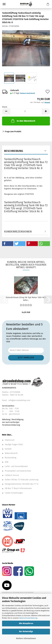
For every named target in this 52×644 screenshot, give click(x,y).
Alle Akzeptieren (26, 623)
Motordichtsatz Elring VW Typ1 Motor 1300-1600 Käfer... (26, 299)
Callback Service (12, 475)
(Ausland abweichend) (27, 93)
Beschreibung (14, 151)
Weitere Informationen (26, 638)
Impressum (10, 440)
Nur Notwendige (26, 631)
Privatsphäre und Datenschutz (18, 471)
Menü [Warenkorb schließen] (4, 4)
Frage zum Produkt (13, 132)
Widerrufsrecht (11, 453)
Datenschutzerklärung (28, 618)
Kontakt (8, 449)
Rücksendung (11, 458)
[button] (6, 111)
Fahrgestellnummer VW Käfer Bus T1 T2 (22, 484)
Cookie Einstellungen (14, 493)
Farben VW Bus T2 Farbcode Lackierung (22, 480)
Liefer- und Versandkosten (16, 466)
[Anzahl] (26, 111)
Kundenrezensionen (18, 232)
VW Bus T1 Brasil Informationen (18, 488)
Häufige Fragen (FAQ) (14, 445)
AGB (6, 462)
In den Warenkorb (23, 121)
